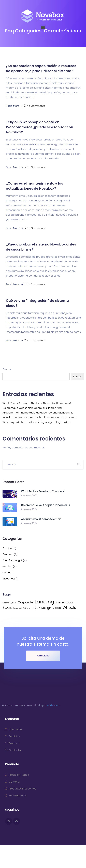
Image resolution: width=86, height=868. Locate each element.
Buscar (7, 369)
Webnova (53, 705)
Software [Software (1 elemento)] (27, 608)
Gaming (7, 566)
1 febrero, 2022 (29, 496)
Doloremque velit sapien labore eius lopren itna (32, 408)
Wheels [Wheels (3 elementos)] (69, 608)
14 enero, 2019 (29, 509)
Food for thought (12, 560)
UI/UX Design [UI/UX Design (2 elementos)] (42, 608)
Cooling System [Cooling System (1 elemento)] (9, 603)
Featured (8, 554)
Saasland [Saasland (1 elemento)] (17, 608)
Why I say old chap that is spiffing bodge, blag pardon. (37, 422)
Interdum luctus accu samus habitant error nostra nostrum (39, 417)
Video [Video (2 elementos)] (57, 608)
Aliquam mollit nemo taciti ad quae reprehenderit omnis (38, 413)
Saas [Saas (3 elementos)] (7, 608)
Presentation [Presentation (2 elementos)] (65, 602)
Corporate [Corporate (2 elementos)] (25, 602)
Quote (6, 573)
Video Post (9, 579)
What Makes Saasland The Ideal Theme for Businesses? (37, 403)
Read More (14, 106)
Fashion (7, 548)
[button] (43, 27)
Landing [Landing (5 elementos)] (45, 602)
